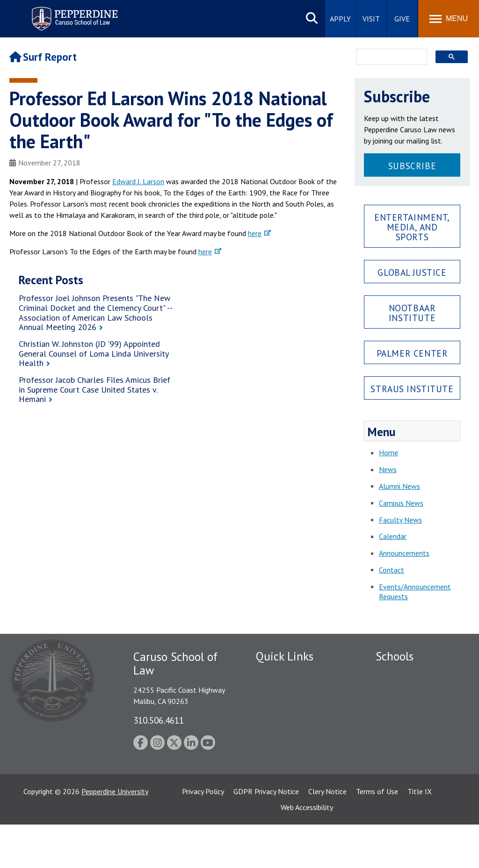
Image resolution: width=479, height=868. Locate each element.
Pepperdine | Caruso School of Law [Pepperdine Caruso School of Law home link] (73, 13)
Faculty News (400, 520)
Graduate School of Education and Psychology (417, 737)
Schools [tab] (395, 656)
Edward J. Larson (138, 181)
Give (402, 19)
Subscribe (412, 166)
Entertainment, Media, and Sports (412, 227)
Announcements (404, 553)
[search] (389, 57)
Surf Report (43, 57)
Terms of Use (377, 835)
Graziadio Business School (416, 707)
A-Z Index (271, 782)
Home (388, 452)
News (388, 469)
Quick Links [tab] (285, 656)
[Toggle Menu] (449, 19)
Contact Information (289, 739)
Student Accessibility (288, 690)
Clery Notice (327, 835)
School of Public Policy (412, 768)
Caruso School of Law (410, 690)
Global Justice (412, 272)
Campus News (401, 503)
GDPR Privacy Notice (266, 835)
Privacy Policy (203, 835)
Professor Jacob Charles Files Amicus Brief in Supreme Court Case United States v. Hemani (94, 389)
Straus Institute (412, 389)
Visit (371, 19)
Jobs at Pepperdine (285, 723)
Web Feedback (278, 797)
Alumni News (399, 486)
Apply (340, 19)
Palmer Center (412, 353)
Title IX (420, 835)
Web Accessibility (307, 851)
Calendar (393, 536)
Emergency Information (293, 707)
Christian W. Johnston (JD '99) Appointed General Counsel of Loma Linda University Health (94, 353)
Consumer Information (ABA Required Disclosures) (297, 760)
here (255, 233)
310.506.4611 (159, 720)
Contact (392, 570)
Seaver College (399, 674)
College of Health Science (417, 784)
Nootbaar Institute (412, 313)
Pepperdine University (115, 835)
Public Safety (277, 674)
